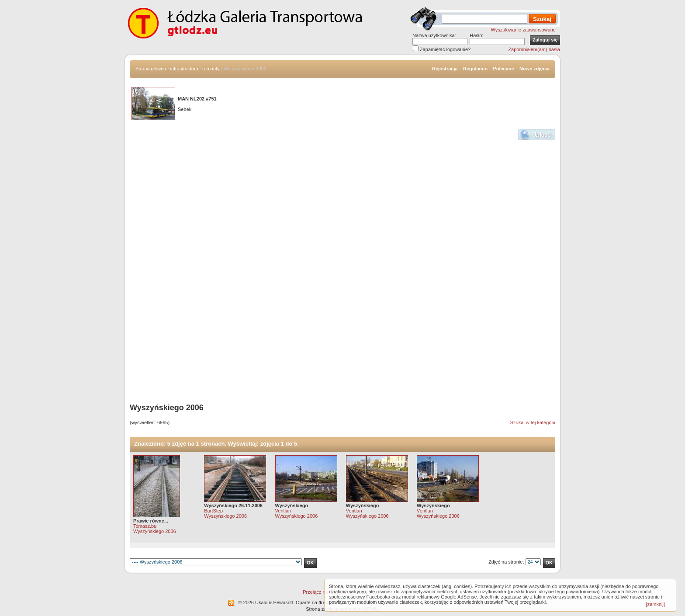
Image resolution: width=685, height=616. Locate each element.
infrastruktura (184, 69)
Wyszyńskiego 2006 (155, 531)
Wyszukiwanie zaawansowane (523, 30)
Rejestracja (445, 69)
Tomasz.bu (145, 526)
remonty (211, 69)
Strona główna (151, 69)
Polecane (503, 69)
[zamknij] (656, 604)
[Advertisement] (167, 265)
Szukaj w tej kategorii (533, 422)
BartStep (213, 511)
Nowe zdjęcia (535, 69)
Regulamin (475, 69)
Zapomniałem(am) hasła (534, 49)
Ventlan (283, 511)
